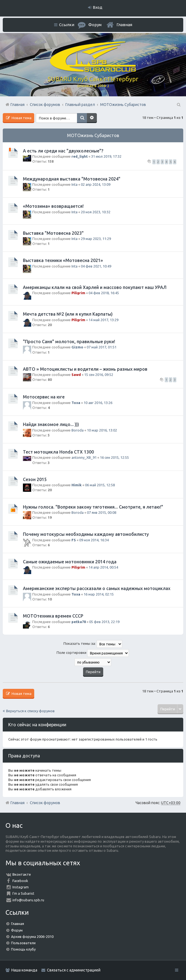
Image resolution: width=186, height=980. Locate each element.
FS (74, 540)
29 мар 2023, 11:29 (96, 239)
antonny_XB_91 (84, 457)
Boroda (78, 430)
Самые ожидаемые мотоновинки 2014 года (70, 562)
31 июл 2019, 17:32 (106, 156)
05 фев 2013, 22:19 (104, 622)
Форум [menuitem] (95, 25)
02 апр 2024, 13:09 (96, 184)
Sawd (76, 375)
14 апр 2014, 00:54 (103, 567)
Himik (77, 485)
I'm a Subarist (23, 893)
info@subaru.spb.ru (28, 900)
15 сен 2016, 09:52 (99, 375)
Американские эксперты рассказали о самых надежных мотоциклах (97, 588)
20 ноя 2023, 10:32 (96, 212)
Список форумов (45, 803)
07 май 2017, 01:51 (102, 347)
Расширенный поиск (92, 118)
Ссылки (67, 25)
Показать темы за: (93, 644)
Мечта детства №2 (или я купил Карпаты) (68, 314)
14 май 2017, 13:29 (103, 320)
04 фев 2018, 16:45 (104, 293)
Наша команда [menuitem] (24, 970)
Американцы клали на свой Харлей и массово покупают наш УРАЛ (95, 287)
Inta (75, 184)
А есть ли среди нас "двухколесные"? (63, 151)
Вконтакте (22, 874)
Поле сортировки (93, 653)
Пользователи (23, 943)
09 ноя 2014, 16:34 (94, 540)
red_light (80, 156)
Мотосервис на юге (44, 397)
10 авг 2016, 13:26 (98, 403)
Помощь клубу (23, 949)
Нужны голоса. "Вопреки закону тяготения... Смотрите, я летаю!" (93, 507)
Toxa (76, 403)
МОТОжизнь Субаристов (93, 135)
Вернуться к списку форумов (30, 711)
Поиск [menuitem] (178, 105)
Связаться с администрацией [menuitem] (74, 970)
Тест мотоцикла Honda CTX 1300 (58, 452)
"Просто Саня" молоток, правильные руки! (69, 342)
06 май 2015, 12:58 (100, 485)
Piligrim (78, 293)
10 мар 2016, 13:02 (102, 430)
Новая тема (21, 118)
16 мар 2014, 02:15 (99, 594)
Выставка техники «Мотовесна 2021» (63, 260)
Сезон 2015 (35, 479)
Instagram (21, 887)
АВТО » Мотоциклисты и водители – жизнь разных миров (85, 369)
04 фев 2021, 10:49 (96, 266)
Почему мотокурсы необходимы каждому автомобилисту (86, 534)
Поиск (82, 118)
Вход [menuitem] (98, 7)
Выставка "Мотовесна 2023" (53, 233)
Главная (124, 25)
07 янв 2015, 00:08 (102, 512)
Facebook (20, 881)
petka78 (79, 622)
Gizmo (77, 347)
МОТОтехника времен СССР (53, 616)
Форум (17, 930)
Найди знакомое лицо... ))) (51, 424)
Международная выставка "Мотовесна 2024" (72, 179)
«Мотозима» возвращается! (53, 206)
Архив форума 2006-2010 (32, 937)
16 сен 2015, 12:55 (114, 457)
